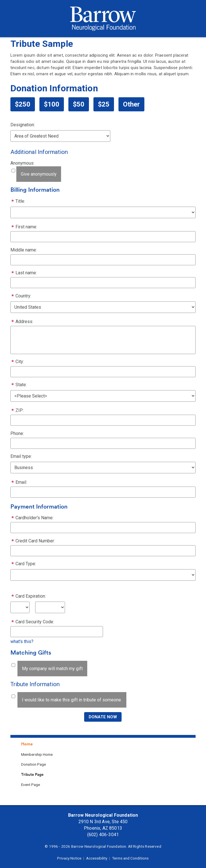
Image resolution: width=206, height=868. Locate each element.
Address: (24, 322)
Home (27, 744)
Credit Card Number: (35, 541)
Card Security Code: (35, 622)
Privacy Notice (69, 858)
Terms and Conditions (130, 858)
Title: (20, 201)
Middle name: (24, 250)
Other (131, 104)
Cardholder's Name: (34, 518)
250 (24, 104)
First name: (26, 227)
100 (53, 104)
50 (80, 104)
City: (20, 362)
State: (21, 385)
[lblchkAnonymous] (13, 171)
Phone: (17, 433)
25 (106, 104)
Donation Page (33, 764)
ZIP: (20, 410)
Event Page (31, 785)
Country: (23, 296)
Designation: (23, 125)
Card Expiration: (31, 596)
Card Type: (26, 564)
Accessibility (97, 858)
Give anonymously (39, 174)
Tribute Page (32, 774)
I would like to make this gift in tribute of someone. (72, 700)
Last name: (26, 273)
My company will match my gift (52, 669)
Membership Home (37, 754)
